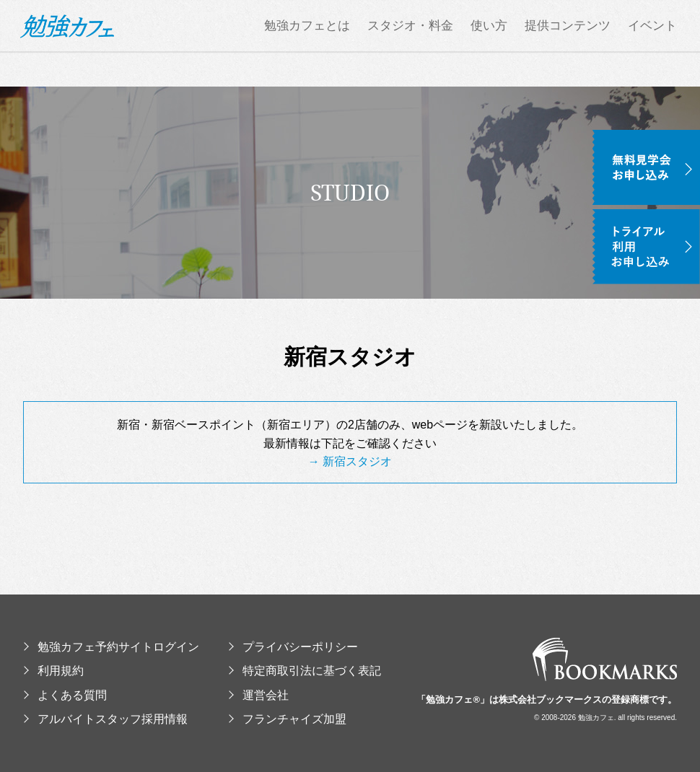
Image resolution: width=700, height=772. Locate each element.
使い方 (489, 44)
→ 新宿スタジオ (350, 461)
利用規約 (53, 671)
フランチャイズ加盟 (287, 719)
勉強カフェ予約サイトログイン (111, 647)
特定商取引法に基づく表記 (305, 671)
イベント (652, 44)
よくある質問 (65, 695)
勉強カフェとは (307, 44)
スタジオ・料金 (410, 44)
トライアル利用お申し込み (646, 247)
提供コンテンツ (568, 44)
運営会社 (258, 695)
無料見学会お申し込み (646, 167)
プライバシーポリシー (293, 647)
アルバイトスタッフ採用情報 (105, 719)
